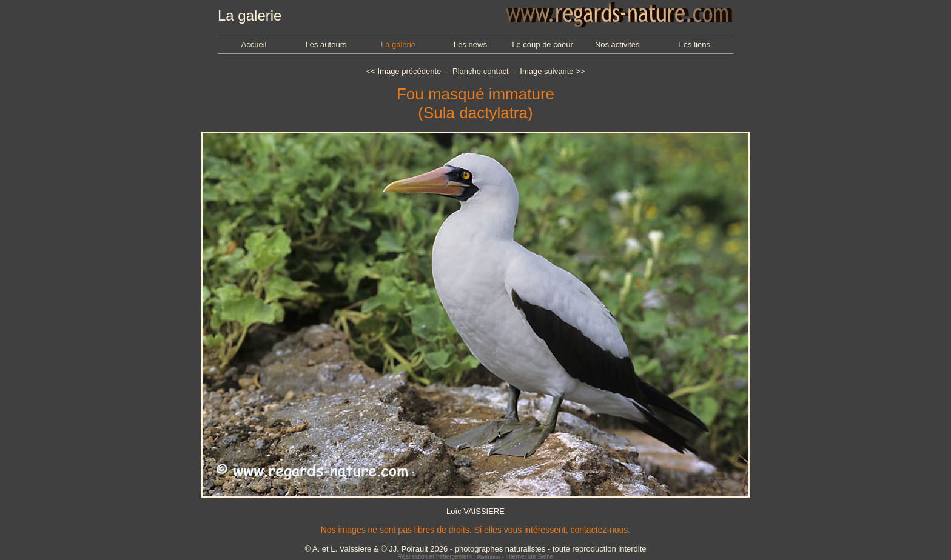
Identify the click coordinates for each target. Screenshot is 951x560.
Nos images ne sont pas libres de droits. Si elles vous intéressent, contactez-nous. (475, 530)
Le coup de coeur (542, 45)
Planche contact (481, 71)
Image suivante (546, 71)
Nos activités (617, 45)
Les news (470, 45)
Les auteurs (326, 45)
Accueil (254, 45)
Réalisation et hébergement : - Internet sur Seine (476, 557)
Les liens (695, 45)
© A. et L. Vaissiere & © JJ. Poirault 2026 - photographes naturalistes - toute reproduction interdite (475, 549)
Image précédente (409, 71)
